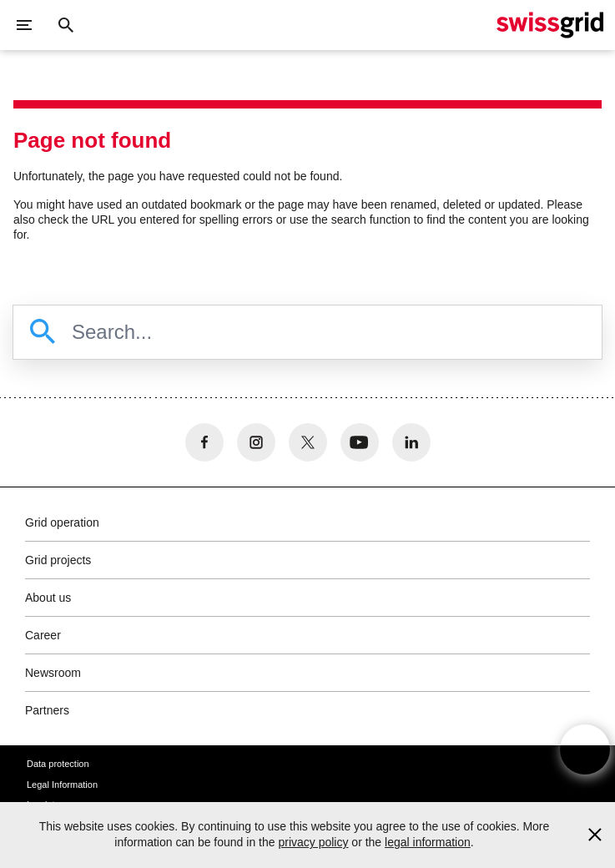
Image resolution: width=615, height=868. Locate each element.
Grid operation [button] (62, 522)
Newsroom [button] (53, 673)
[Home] (550, 25)
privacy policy (313, 842)
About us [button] (48, 598)
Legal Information (62, 785)
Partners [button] (47, 710)
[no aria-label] (204, 442)
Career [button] (43, 635)
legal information (428, 842)
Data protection (58, 764)
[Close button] (66, 25)
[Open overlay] (585, 749)
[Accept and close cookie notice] (595, 835)
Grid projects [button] (58, 560)
